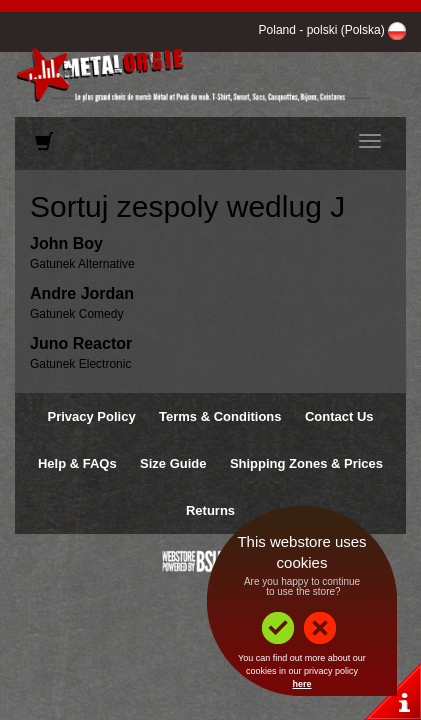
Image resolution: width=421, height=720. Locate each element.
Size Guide (173, 463)
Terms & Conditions (220, 416)
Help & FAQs (77, 463)
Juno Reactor (81, 343)
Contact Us (339, 416)
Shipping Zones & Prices (306, 463)
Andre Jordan (82, 293)
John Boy (66, 243)
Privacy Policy (91, 416)
